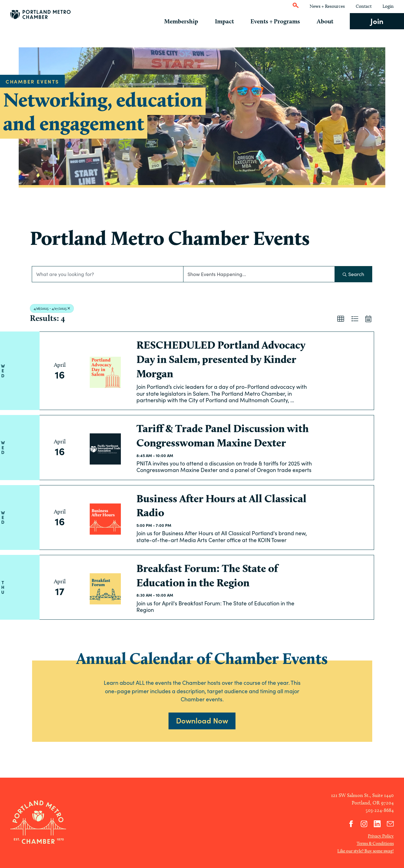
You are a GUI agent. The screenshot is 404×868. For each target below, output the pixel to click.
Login (388, 6)
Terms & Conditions (375, 843)
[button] (341, 319)
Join (377, 21)
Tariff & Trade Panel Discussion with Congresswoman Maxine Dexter (223, 436)
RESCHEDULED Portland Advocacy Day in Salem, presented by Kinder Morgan (221, 359)
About (327, 21)
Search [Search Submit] (353, 274)
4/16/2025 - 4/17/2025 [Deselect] (52, 308)
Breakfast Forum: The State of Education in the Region (207, 575)
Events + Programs (279, 21)
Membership (189, 21)
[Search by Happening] (259, 274)
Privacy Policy (381, 836)
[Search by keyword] (108, 274)
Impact (230, 21)
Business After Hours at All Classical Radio (221, 506)
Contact (364, 6)
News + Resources (327, 6)
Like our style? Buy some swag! (366, 851)
